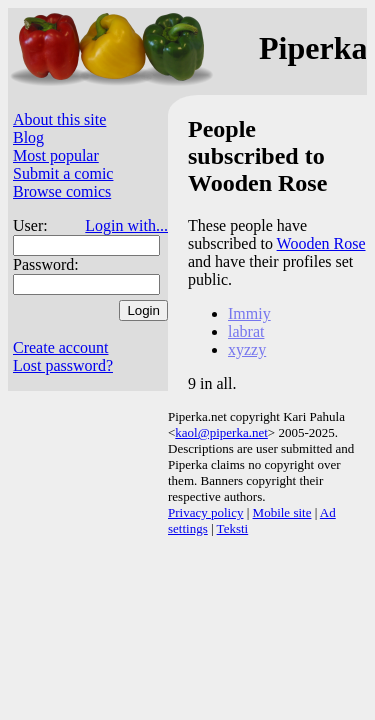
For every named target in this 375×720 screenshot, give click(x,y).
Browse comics (62, 191)
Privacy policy (205, 512)
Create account (61, 347)
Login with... (126, 225)
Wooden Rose (321, 243)
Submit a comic (63, 173)
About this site (59, 119)
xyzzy (247, 349)
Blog (28, 137)
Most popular (56, 155)
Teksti (233, 528)
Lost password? (63, 365)
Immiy (249, 313)
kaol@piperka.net (221, 432)
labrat (246, 331)
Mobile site (282, 512)
